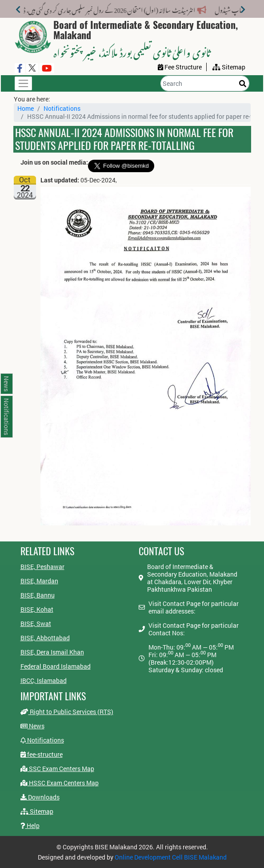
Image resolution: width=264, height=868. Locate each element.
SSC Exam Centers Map (57, 769)
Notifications (62, 108)
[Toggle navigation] (23, 83)
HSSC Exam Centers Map (60, 783)
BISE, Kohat (37, 609)
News (32, 726)
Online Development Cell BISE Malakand (171, 857)
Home (26, 108)
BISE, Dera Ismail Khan (52, 652)
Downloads (40, 797)
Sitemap (37, 811)
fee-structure (42, 754)
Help (30, 826)
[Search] (205, 83)
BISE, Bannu (38, 595)
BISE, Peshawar (42, 567)
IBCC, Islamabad (44, 680)
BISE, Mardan (39, 581)
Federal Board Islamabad (56, 666)
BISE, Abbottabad (45, 638)
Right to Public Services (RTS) (67, 712)
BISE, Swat (36, 624)
